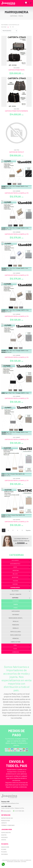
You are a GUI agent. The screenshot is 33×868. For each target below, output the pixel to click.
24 (10, 27)
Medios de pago (6, 821)
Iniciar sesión (5, 847)
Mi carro (4, 849)
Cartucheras (16, 611)
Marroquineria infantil (16, 618)
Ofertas (4, 840)
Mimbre (16, 608)
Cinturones (16, 615)
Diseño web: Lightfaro (20, 862)
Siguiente (28, 530)
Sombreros (16, 652)
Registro (4, 835)
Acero (22, 567)
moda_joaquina (6, 811)
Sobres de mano (16, 642)
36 (13, 27)
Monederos (16, 625)
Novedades (4, 837)
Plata (22, 649)
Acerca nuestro (6, 833)
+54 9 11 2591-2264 (19, 811)
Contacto (4, 823)
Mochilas (16, 621)
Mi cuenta (4, 852)
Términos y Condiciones (8, 825)
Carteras (21, 598)
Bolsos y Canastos (16, 594)
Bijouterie (21, 577)
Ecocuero (16, 601)
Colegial (16, 581)
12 (8, 27)
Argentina (16, 571)
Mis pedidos (5, 854)
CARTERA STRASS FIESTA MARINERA (16, 111)
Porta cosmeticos (16, 635)
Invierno (21, 584)
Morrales (16, 628)
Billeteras (21, 591)
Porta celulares (16, 632)
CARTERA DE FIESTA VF (17, 152)
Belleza (21, 574)
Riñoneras (16, 638)
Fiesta (16, 604)
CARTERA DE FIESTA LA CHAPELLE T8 (17, 193)
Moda (22, 645)
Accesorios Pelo (20, 564)
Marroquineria (20, 588)
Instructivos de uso (7, 818)
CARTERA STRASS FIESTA (16, 70)
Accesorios (21, 560)
